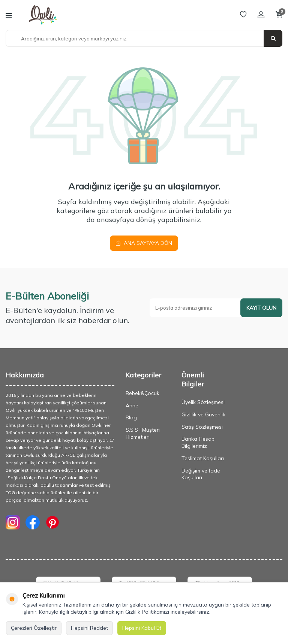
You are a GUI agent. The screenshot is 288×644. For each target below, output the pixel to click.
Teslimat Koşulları (203, 458)
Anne (132, 405)
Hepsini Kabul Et (142, 628)
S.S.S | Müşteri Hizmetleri (143, 433)
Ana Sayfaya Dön (144, 243)
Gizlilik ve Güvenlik (203, 414)
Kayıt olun (261, 308)
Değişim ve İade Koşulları (201, 474)
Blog (131, 418)
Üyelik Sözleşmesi (203, 402)
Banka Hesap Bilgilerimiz (198, 442)
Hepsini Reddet (89, 628)
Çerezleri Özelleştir (34, 628)
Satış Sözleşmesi (202, 427)
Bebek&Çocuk (142, 393)
